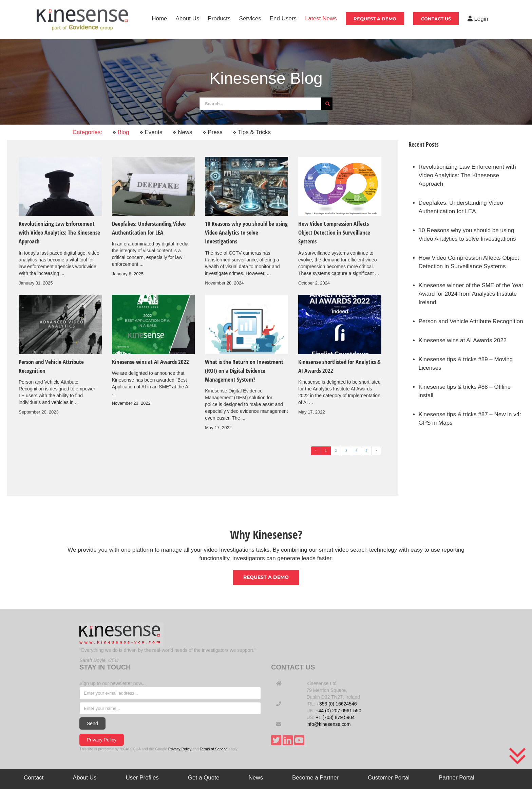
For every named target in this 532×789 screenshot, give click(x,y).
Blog (121, 132)
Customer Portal (389, 778)
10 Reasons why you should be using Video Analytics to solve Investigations (246, 232)
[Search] (328, 104)
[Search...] (260, 104)
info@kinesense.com (328, 724)
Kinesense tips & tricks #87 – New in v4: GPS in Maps (470, 419)
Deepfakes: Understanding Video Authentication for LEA (461, 207)
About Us (85, 778)
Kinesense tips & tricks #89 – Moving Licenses (466, 364)
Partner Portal (457, 778)
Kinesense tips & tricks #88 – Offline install (465, 391)
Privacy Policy (102, 740)
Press (213, 132)
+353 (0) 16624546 (337, 704)
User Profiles (142, 778)
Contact (34, 778)
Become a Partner (315, 778)
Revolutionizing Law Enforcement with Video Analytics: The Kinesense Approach (59, 232)
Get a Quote (204, 778)
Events (151, 132)
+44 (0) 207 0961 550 (338, 711)
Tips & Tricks (252, 132)
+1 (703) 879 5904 (335, 717)
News (182, 132)
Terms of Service (213, 749)
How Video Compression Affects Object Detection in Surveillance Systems (334, 232)
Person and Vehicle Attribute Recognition (471, 321)
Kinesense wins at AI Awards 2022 (150, 362)
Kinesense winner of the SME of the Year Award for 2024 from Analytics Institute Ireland (471, 294)
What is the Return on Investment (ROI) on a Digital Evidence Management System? (244, 371)
